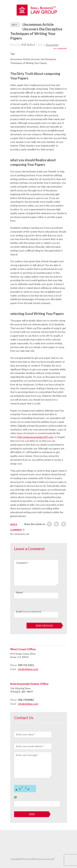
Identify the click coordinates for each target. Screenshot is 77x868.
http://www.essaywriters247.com (35, 437)
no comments (60, 48)
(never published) (29, 612)
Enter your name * (26, 734)
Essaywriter (52, 45)
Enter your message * (27, 755)
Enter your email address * (30, 746)
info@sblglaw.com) (28, 669)
